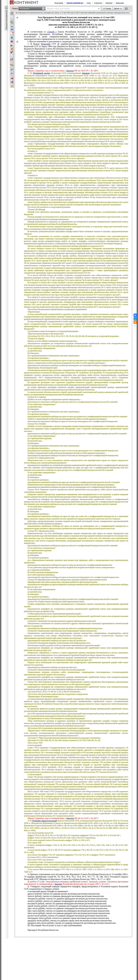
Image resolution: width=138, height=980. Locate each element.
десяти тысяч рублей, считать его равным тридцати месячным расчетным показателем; (67, 916)
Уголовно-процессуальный (44, 821)
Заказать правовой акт (75, 3)
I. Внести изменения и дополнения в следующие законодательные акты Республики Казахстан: (71, 41)
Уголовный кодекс (42, 73)
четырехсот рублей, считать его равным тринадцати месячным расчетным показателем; (68, 899)
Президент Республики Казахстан (43, 930)
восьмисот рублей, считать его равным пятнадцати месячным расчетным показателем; (67, 903)
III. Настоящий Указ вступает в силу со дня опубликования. (55, 925)
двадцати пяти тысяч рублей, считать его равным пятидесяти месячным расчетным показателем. (72, 923)
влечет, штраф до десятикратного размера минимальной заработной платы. (62, 61)
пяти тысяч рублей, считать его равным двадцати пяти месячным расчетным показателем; (69, 913)
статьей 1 (52, 32)
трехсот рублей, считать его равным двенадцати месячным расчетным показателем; (66, 896)
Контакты (109, 3)
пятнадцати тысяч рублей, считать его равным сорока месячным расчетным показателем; (68, 918)
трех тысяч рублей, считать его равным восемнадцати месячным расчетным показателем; (69, 911)
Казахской (46, 44)
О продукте (98, 3)
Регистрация (59, 3)
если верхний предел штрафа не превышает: (48, 891)
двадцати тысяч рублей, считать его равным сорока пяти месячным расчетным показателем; (70, 921)
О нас (89, 3)
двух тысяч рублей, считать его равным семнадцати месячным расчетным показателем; (68, 908)
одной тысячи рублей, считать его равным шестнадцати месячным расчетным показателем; (69, 906)
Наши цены (120, 3)
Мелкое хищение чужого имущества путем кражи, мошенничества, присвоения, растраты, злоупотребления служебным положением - (76, 57)
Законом (70, 71)
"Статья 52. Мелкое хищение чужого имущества (50, 54)
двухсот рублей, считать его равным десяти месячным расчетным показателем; (64, 894)
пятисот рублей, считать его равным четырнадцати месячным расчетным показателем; (67, 901)
